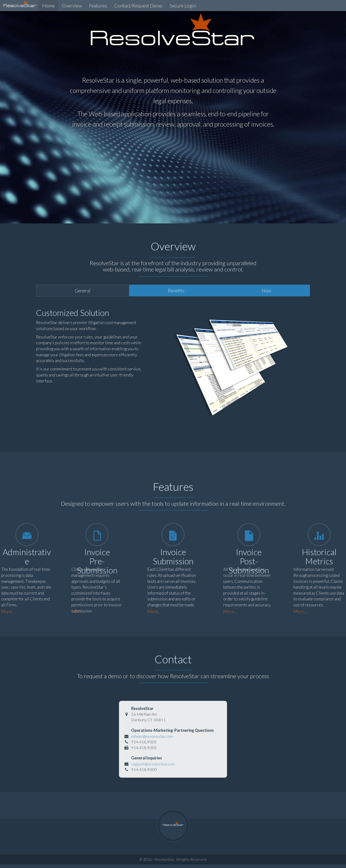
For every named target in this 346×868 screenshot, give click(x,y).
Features (98, 6)
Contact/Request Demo (138, 6)
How (267, 291)
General (83, 291)
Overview (71, 6)
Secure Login (182, 6)
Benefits (176, 291)
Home (48, 6)
